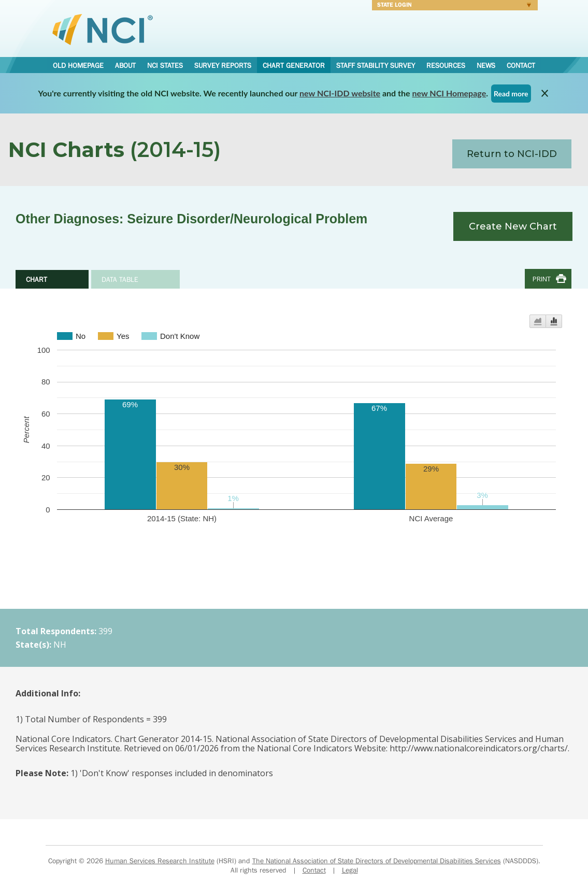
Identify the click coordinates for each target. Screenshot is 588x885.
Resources (446, 65)
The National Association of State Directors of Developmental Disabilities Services (377, 861)
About (125, 65)
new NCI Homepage (449, 93)
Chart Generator (294, 65)
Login (451, 6)
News (486, 65)
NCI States (165, 65)
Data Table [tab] (120, 279)
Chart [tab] (37, 279)
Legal (350, 870)
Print (542, 279)
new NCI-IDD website (340, 93)
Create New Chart (513, 226)
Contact (521, 65)
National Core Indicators (103, 29)
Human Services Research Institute (160, 861)
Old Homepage (78, 65)
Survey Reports (223, 65)
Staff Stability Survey (376, 65)
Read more (511, 94)
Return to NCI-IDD (512, 154)
